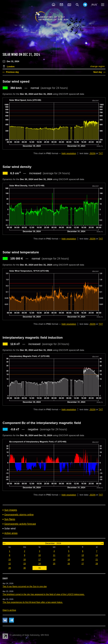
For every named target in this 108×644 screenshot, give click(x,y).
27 (83, 564)
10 (39, 555)
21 (97, 560)
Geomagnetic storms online (19, 515)
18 (54, 560)
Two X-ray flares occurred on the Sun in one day (25, 586)
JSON (92, 153)
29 (10, 568)
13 (83, 555)
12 (69, 555)
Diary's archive (9, 610)
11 (54, 555)
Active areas (11, 533)
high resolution (69, 153)
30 (25, 568)
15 (10, 560)
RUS (94, 5)
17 (39, 560)
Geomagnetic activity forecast (20, 524)
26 (69, 564)
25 (54, 564)
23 (25, 564)
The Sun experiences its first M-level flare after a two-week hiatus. (33, 602)
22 (10, 564)
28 (97, 564)
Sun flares (10, 519)
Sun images (11, 510)
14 (97, 555)
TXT (101, 153)
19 (69, 560)
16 (25, 560)
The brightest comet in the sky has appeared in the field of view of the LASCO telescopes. (44, 594)
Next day (98, 72)
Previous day (12, 72)
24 (39, 564)
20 (83, 560)
